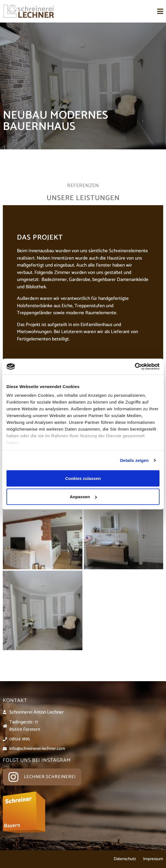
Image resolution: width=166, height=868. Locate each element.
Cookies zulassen (83, 478)
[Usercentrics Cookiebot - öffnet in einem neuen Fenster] (135, 367)
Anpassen (83, 497)
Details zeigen (134, 460)
